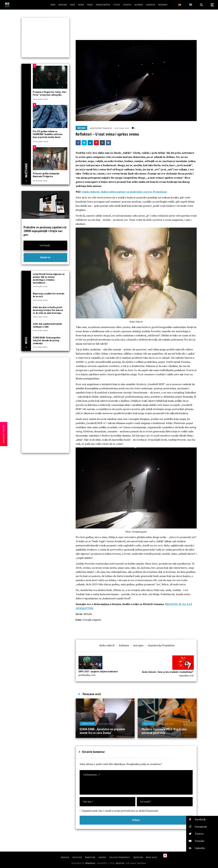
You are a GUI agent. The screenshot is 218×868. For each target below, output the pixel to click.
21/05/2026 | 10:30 (40, 286)
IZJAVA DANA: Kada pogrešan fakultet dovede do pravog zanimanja (47, 340)
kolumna (124, 645)
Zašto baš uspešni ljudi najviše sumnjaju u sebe (47, 325)
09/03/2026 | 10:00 (166, 724)
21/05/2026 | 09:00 (40, 330)
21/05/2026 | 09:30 (40, 317)
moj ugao (138, 645)
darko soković (107, 645)
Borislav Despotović (104, 128)
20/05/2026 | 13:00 (40, 141)
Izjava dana (88, 724)
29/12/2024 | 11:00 (122, 128)
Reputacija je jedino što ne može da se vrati (49, 295)
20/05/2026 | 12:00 (40, 99)
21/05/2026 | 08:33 (40, 347)
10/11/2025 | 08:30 (106, 724)
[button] (202, 819)
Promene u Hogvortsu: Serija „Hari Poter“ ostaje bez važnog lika (50, 93)
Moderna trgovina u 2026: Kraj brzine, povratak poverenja (164, 731)
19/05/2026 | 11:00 (40, 181)
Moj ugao (82, 128)
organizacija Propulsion (161, 645)
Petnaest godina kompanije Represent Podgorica (46, 175)
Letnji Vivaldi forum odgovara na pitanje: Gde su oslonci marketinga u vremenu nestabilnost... (49, 278)
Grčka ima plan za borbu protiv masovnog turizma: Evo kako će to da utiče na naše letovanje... (48, 310)
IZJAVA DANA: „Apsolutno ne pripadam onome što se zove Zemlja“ (102, 731)
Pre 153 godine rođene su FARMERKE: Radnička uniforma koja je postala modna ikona (48, 134)
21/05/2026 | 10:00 (40, 300)
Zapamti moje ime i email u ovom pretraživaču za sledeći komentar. (121, 811)
